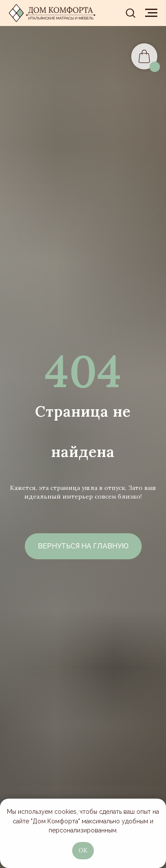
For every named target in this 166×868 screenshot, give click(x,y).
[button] (130, 13)
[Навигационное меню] (151, 13)
